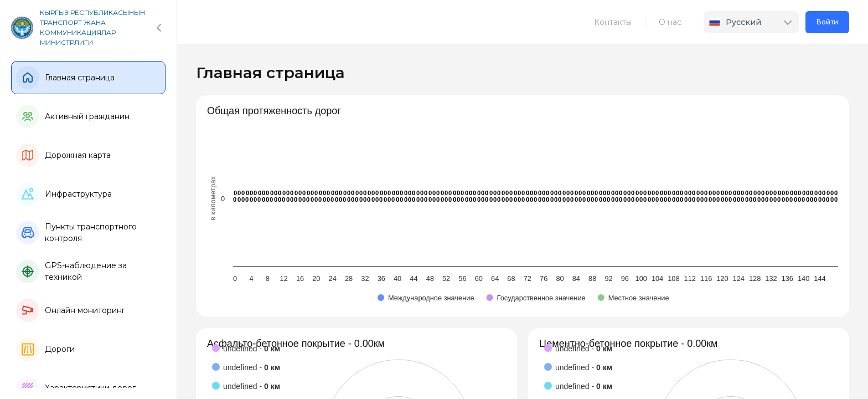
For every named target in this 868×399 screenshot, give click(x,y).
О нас (670, 22)
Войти (827, 22)
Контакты (613, 22)
